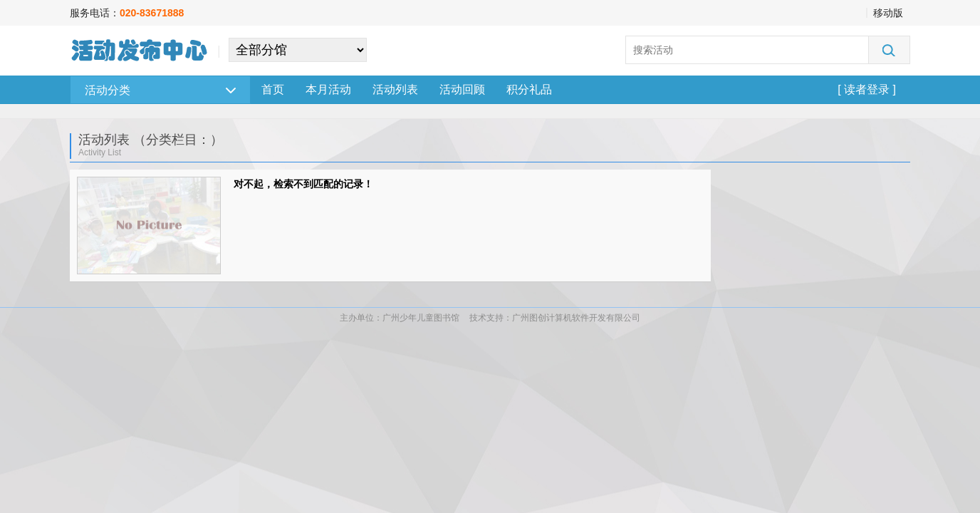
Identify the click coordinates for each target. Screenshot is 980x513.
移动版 (888, 13)
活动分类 (160, 90)
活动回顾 (462, 89)
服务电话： (127, 13)
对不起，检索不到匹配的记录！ (303, 184)
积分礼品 (529, 89)
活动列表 (395, 89)
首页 (273, 89)
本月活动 (328, 89)
